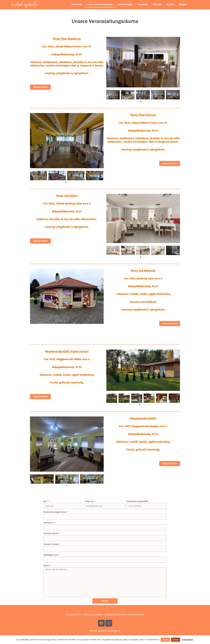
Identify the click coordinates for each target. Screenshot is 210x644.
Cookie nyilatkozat (136, 615)
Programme (142, 4)
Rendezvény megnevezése (55, 512)
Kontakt (170, 4)
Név (45, 501)
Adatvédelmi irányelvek (116, 615)
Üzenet (47, 566)
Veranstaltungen (125, 4)
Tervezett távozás (51, 544)
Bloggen (183, 4)
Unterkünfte (77, 4)
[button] (109, 95)
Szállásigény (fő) (51, 555)
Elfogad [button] (165, 640)
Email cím (90, 501)
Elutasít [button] (176, 640)
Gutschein (157, 4)
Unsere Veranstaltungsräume (100, 4)
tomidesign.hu (114, 631)
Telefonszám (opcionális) (137, 501)
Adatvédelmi (188, 640)
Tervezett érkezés (51, 533)
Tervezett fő (49, 523)
